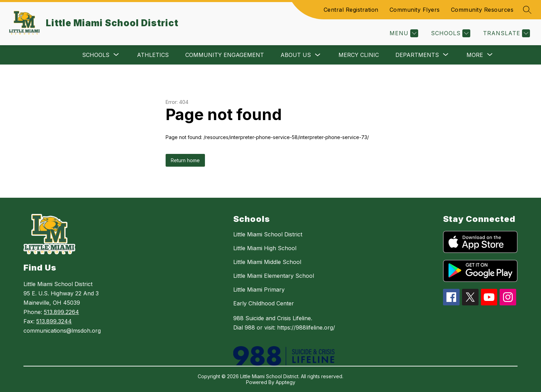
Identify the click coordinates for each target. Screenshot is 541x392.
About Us (296, 55)
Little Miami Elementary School (274, 276)
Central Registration (351, 10)
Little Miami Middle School (267, 262)
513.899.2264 (61, 312)
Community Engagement (225, 55)
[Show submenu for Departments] (417, 55)
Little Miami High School (265, 248)
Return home (185, 160)
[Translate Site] (506, 33)
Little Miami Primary (259, 290)
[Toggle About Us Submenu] (318, 55)
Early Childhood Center (264, 303)
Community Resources (482, 10)
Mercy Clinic (359, 55)
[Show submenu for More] (475, 55)
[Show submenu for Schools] (96, 55)
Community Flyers (415, 10)
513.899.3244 (54, 321)
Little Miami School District (268, 234)
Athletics (153, 55)
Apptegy (286, 382)
